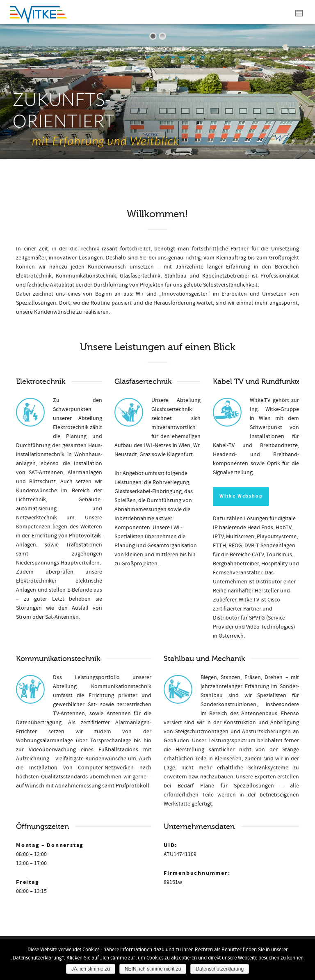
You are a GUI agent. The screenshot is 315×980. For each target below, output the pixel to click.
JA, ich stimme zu (91, 969)
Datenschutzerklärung (220, 969)
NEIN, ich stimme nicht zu (153, 969)
